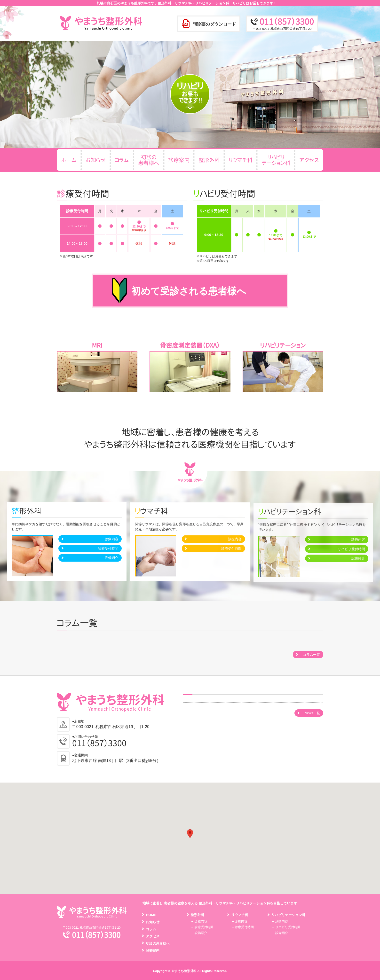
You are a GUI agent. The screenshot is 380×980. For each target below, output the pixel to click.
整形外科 (198, 915)
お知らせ (153, 922)
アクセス (153, 936)
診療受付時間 (108, 552)
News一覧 (312, 713)
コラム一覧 (311, 655)
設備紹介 (111, 562)
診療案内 (153, 950)
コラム (151, 929)
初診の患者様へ (158, 943)
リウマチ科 (240, 915)
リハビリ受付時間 (288, 927)
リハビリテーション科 (288, 915)
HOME (151, 915)
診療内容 (111, 543)
